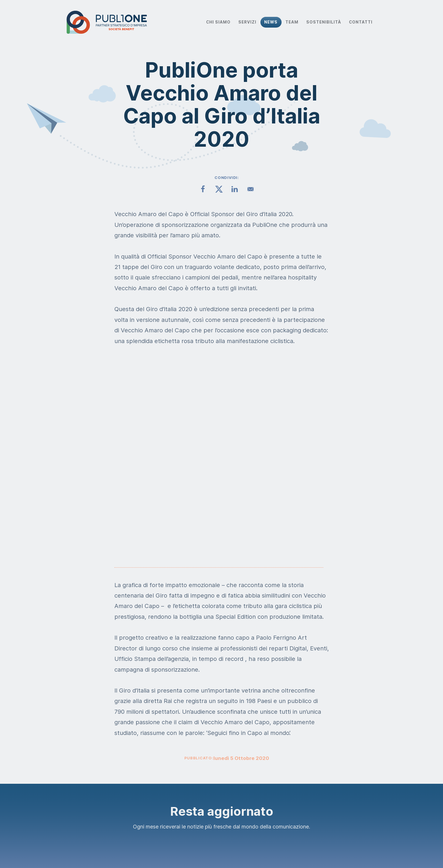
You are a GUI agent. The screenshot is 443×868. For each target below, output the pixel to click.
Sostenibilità (324, 22)
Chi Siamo (218, 22)
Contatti (361, 22)
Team (292, 22)
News (271, 22)
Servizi (247, 22)
